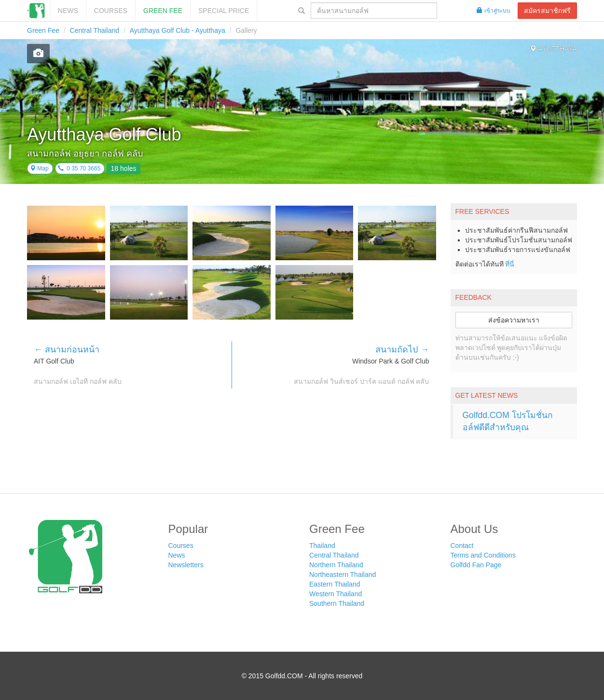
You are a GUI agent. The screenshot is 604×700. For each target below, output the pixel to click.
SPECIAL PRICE (224, 11)
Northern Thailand (336, 565)
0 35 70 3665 (79, 168)
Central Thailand (95, 30)
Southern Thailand (337, 603)
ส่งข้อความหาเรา (514, 320)
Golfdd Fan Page (476, 565)
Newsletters (186, 565)
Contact (462, 546)
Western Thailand (336, 594)
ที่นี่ (510, 264)
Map (39, 168)
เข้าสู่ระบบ (494, 11)
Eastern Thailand (335, 584)
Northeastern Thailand (343, 574)
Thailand (322, 546)
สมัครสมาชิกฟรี (547, 11)
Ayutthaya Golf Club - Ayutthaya (178, 30)
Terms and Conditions (483, 555)
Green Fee (163, 11)
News (68, 11)
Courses (111, 11)
